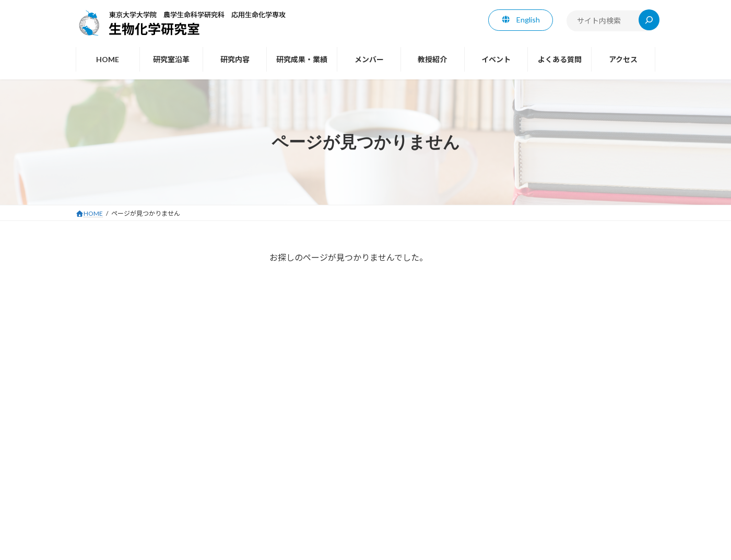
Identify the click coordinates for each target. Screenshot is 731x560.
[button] (521, 20)
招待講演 (98, 303)
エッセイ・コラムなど (120, 367)
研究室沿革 (211, 440)
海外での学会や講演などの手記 (134, 325)
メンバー (369, 440)
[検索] (649, 20)
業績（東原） (105, 282)
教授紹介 (98, 261)
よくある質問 (512, 440)
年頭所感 (98, 346)
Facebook (104, 387)
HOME (165, 440)
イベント (460, 440)
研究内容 (260, 440)
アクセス (563, 440)
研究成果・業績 (314, 440)
